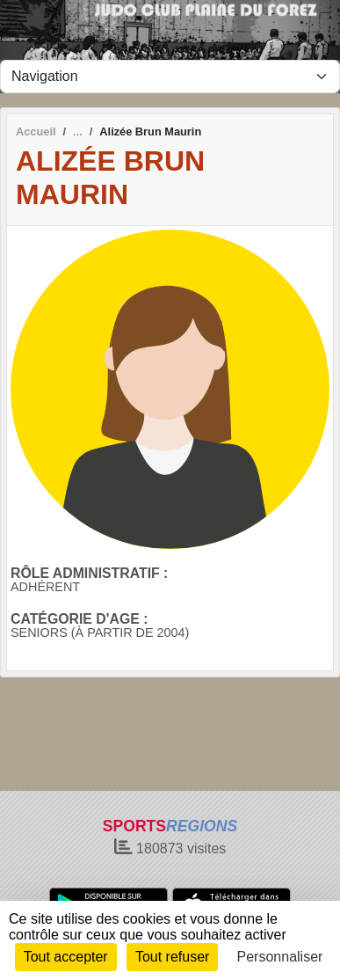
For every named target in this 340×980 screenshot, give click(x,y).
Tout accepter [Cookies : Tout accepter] (66, 957)
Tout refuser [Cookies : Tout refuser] (172, 957)
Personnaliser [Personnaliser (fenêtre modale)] (280, 957)
